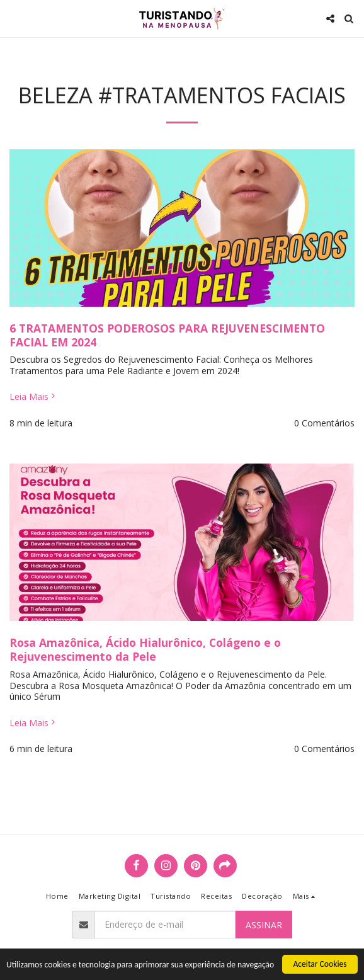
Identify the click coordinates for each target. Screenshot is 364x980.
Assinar (264, 925)
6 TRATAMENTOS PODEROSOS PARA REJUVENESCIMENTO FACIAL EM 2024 (167, 335)
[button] (14, 18)
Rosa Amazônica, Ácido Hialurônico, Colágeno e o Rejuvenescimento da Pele (145, 649)
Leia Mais (33, 397)
